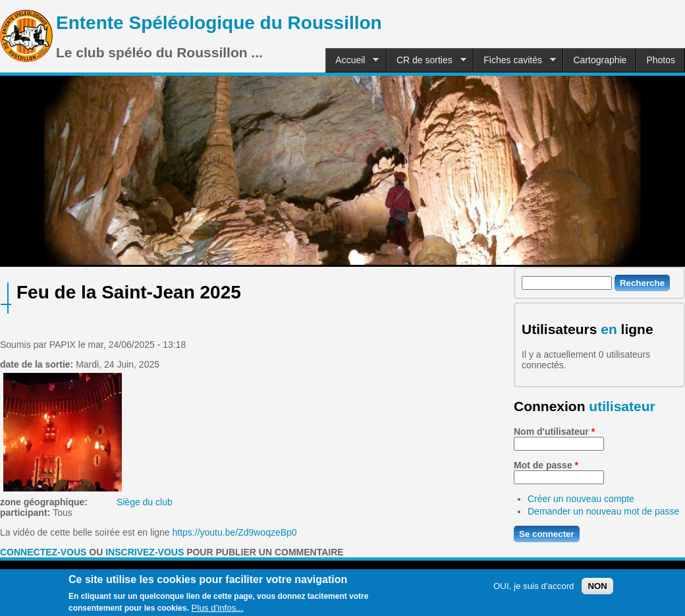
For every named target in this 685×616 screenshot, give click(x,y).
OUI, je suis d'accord (534, 591)
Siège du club (145, 502)
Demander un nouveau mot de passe (603, 511)
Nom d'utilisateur (554, 432)
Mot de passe (546, 465)
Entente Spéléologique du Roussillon (219, 23)
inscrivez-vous (145, 552)
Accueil (352, 60)
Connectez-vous (43, 552)
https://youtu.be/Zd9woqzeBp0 (235, 532)
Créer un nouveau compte (581, 499)
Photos (661, 60)
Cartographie (600, 60)
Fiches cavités (515, 60)
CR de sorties (426, 60)
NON (597, 591)
